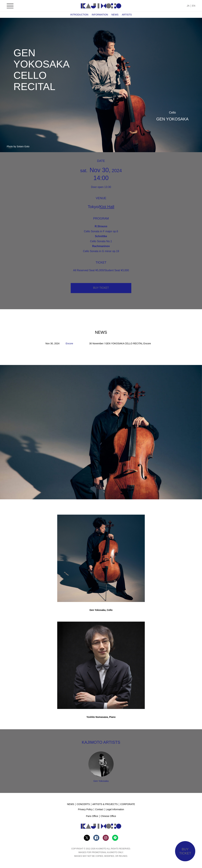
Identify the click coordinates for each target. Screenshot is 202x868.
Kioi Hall (107, 207)
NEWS (115, 15)
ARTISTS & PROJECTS (105, 804)
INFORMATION (100, 15)
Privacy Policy (85, 809)
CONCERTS (83, 804)
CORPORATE (128, 804)
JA (188, 6)
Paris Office (92, 816)
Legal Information (115, 809)
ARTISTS (127, 15)
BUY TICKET (101, 288)
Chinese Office (108, 816)
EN (194, 6)
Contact (99, 809)
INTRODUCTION (79, 15)
